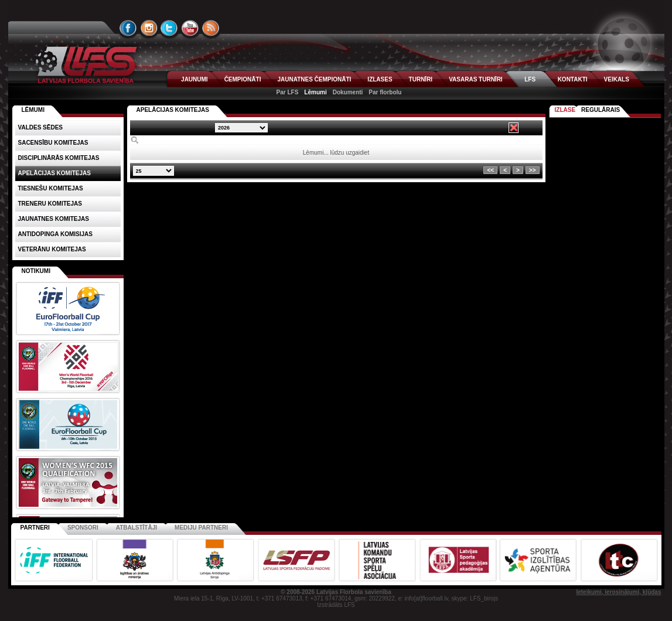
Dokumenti (348, 92)
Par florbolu (385, 92)
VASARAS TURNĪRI (475, 79)
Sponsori (83, 528)
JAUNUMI (195, 79)
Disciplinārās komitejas (59, 158)
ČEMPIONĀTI (243, 79)
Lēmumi (315, 92)
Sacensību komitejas (53, 143)
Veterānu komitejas (52, 249)
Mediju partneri (201, 528)
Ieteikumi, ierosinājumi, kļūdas (618, 592)
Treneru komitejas (50, 204)
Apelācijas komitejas (173, 110)
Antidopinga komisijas (55, 234)
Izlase (565, 110)
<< (490, 170)
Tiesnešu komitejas (51, 188)
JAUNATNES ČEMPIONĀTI (314, 79)
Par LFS (288, 92)
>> (533, 170)
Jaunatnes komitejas (54, 219)
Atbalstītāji (137, 528)
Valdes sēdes (41, 127)
